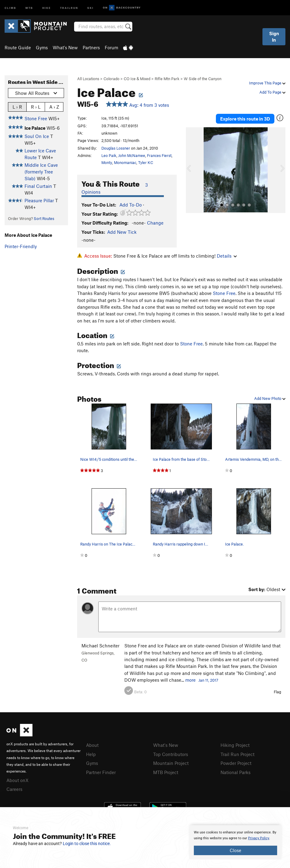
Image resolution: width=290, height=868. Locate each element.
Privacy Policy (259, 838)
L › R (17, 107)
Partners (91, 47)
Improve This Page (267, 83)
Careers (14, 789)
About (92, 745)
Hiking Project (235, 745)
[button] (192, 170)
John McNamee (132, 155)
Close (235, 850)
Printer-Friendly (21, 246)
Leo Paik (109, 155)
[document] (235, 842)
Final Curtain (38, 186)
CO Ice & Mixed (137, 79)
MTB (29, 7)
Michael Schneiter (100, 646)
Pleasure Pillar (39, 200)
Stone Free (36, 118)
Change (155, 223)
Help (91, 754)
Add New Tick (122, 232)
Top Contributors (171, 754)
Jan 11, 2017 (208, 680)
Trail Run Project (237, 754)
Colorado (111, 79)
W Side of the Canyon (203, 79)
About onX (17, 780)
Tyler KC (146, 162)
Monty (107, 162)
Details (227, 256)
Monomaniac (125, 162)
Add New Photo (270, 398)
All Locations (88, 79)
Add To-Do (131, 205)
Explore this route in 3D (245, 119)
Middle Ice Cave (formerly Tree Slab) (41, 172)
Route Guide (18, 47)
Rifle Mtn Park (167, 79)
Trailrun (69, 7)
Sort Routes (44, 218)
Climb (10, 7)
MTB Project (166, 772)
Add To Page (272, 92)
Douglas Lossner (116, 148)
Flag (277, 692)
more (190, 680)
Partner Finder (101, 772)
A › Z (54, 107)
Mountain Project (171, 763)
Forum (111, 47)
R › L (36, 107)
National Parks (235, 772)
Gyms (42, 47)
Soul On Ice (37, 136)
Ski (90, 7)
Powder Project (236, 763)
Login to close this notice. (87, 844)
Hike (47, 7)
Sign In (274, 37)
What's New (65, 47)
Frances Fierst (159, 155)
